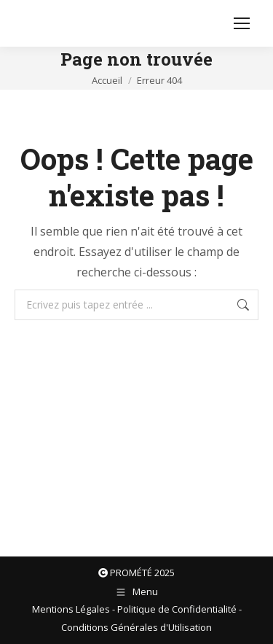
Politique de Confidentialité (177, 609)
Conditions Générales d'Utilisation (136, 627)
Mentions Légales (71, 609)
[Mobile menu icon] (242, 23)
